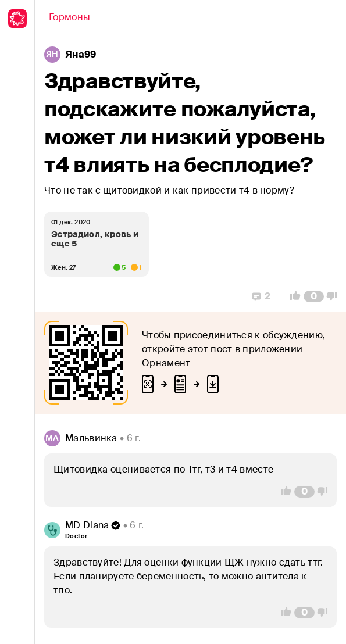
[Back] (69, 19)
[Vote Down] (335, 296)
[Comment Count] (314, 296)
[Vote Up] (292, 296)
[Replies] (261, 296)
